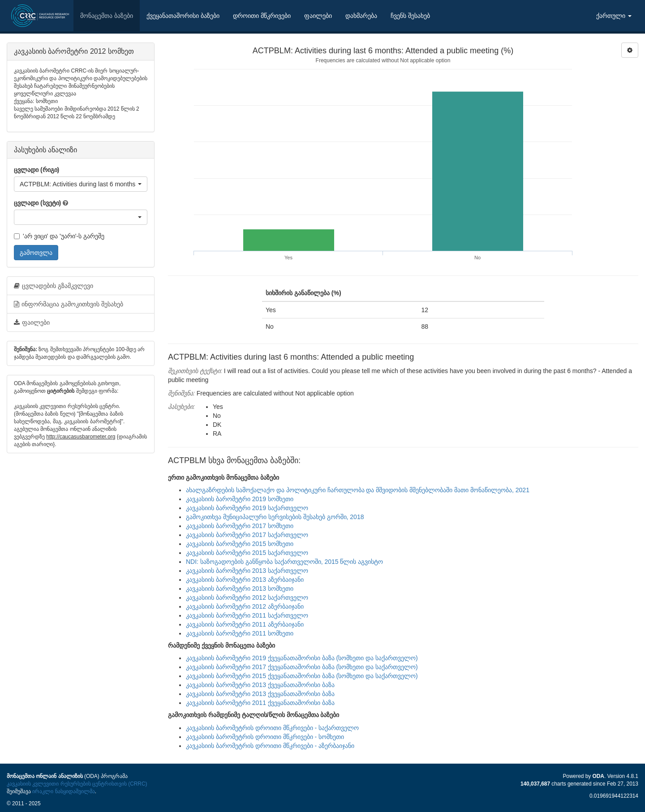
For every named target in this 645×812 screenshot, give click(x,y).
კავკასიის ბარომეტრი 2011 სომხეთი (240, 633)
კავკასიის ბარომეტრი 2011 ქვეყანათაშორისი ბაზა (260, 703)
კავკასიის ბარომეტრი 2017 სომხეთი (240, 526)
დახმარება (361, 16)
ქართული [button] (614, 16)
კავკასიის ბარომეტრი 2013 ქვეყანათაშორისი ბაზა (260, 685)
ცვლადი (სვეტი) (37, 203)
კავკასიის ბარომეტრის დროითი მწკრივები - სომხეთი (265, 737)
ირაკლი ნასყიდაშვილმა (63, 791)
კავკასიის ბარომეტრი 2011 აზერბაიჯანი (245, 624)
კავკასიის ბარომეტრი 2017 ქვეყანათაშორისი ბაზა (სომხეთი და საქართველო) (302, 667)
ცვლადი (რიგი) (37, 170)
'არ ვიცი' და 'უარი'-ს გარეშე (59, 236)
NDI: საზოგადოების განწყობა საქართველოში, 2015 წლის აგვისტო (284, 562)
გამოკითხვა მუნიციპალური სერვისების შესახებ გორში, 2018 (275, 517)
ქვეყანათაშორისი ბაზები (183, 16)
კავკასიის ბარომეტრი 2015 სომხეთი (240, 544)
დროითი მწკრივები (262, 16)
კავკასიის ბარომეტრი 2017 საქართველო (247, 535)
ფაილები (318, 16)
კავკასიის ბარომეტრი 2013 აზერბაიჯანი (245, 580)
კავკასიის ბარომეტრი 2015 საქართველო (247, 553)
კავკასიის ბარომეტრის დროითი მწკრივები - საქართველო (272, 728)
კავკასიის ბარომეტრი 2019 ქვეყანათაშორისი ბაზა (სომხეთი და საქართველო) (302, 658)
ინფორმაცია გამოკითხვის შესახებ (69, 304)
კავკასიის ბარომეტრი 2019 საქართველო (247, 508)
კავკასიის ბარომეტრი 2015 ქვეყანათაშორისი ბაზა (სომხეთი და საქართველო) (302, 676)
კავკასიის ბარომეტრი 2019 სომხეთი (240, 499)
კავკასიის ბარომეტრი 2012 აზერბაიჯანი (245, 606)
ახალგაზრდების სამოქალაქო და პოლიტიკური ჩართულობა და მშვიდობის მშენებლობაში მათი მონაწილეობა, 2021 (358, 490)
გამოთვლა (36, 253)
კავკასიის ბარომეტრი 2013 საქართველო (247, 571)
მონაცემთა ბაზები (107, 16)
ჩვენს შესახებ (410, 16)
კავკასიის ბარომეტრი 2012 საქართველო (247, 597)
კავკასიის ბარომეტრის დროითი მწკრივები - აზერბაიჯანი (270, 746)
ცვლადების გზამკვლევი (54, 286)
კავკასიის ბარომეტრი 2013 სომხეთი (240, 589)
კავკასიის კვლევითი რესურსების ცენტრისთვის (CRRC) (77, 784)
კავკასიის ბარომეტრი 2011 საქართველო (247, 615)
